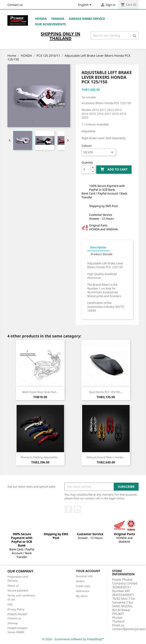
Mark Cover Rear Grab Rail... (40, 392)
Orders (80, 581)
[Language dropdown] (85, 5)
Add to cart (114, 170)
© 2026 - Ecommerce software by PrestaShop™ (73, 639)
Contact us (15, 5)
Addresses (83, 591)
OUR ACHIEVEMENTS (50, 24)
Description (98, 247)
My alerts (82, 596)
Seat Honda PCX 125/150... (106, 392)
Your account (88, 571)
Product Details (102, 254)
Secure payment (18, 590)
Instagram (78, 509)
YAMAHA (58, 19)
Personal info (84, 576)
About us (13, 585)
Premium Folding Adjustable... (40, 457)
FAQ (10, 604)
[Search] (115, 35)
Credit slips (83, 586)
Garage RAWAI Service (87, 19)
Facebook (68, 509)
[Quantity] (86, 170)
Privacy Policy (16, 609)
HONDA (41, 19)
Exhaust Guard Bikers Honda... (106, 457)
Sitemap (13, 623)
